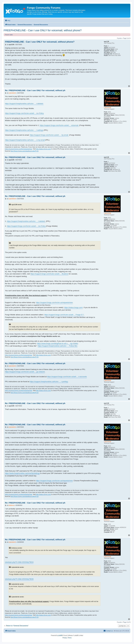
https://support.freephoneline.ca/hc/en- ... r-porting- (49, 382)
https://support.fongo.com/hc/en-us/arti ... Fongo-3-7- (64, 315)
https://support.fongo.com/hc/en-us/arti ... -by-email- (49, 135)
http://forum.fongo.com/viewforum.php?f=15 (24, 151)
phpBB (60, 635)
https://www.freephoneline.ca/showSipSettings (22, 473)
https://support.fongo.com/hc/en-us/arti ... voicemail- (59, 125)
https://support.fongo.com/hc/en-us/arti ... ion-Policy (24, 113)
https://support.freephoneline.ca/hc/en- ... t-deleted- (24, 104)
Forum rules (9, 35)
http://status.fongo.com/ (43, 149)
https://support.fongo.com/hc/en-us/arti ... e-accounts (67, 377)
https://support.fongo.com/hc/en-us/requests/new (54, 303)
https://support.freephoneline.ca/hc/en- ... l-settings (24, 130)
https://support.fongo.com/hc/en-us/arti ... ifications (49, 274)
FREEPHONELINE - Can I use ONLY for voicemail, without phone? (43, 30)
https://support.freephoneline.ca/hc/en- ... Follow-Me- (58, 346)
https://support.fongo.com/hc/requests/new (19, 149)
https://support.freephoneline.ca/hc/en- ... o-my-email (25, 140)
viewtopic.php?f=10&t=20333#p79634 (19, 562)
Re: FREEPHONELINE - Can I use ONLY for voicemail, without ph (35, 90)
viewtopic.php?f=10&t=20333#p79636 (19, 579)
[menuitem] (8, 21)
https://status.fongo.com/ (73, 307)
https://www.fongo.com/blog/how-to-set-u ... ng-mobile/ (58, 343)
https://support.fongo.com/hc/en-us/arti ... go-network (25, 372)
